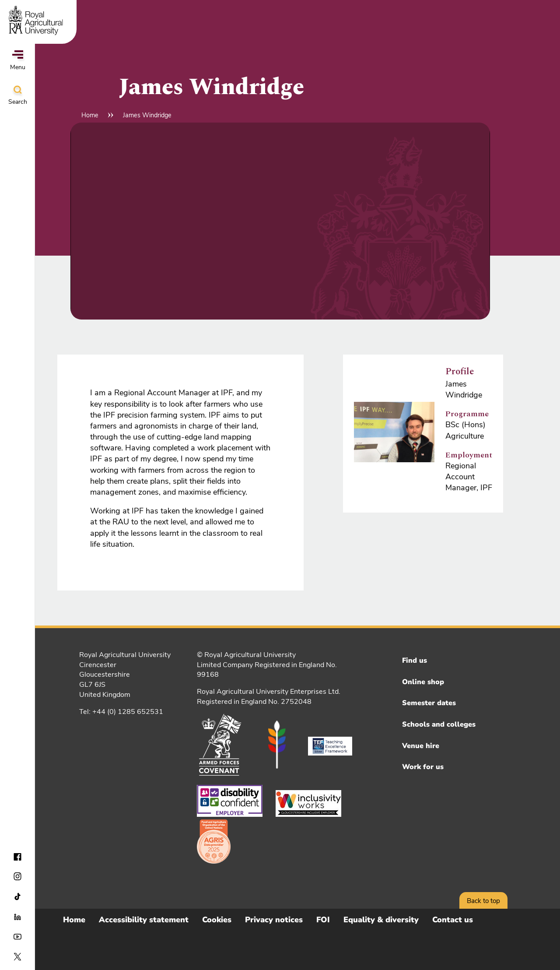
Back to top (483, 901)
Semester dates (429, 703)
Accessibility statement (144, 920)
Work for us (423, 767)
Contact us (453, 920)
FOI (323, 920)
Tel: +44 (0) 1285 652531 (121, 712)
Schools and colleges (439, 724)
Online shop (423, 682)
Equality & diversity (381, 920)
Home (90, 115)
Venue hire (421, 746)
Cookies (217, 920)
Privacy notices (274, 920)
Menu (18, 61)
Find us (415, 661)
